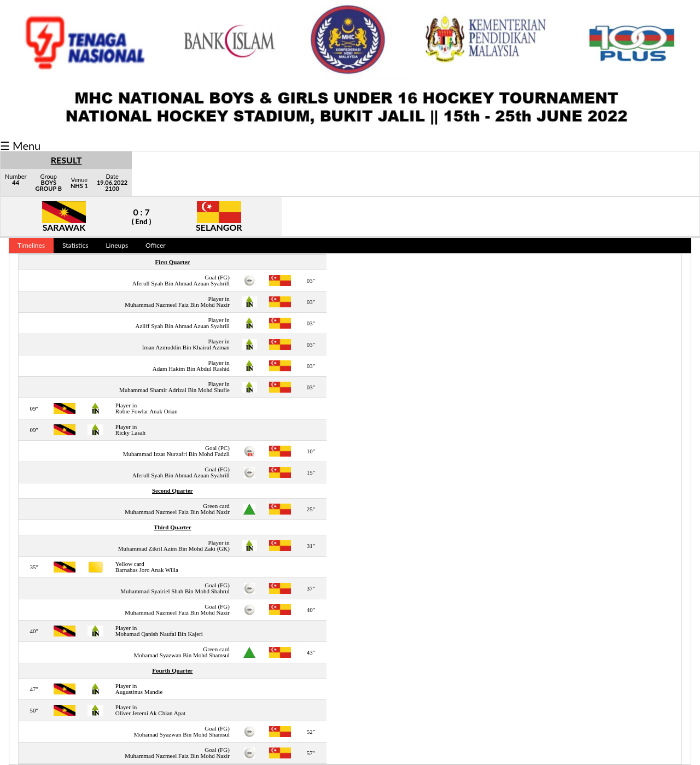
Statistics (75, 245)
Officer (156, 245)
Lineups (117, 245)
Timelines (31, 245)
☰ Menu (20, 145)
